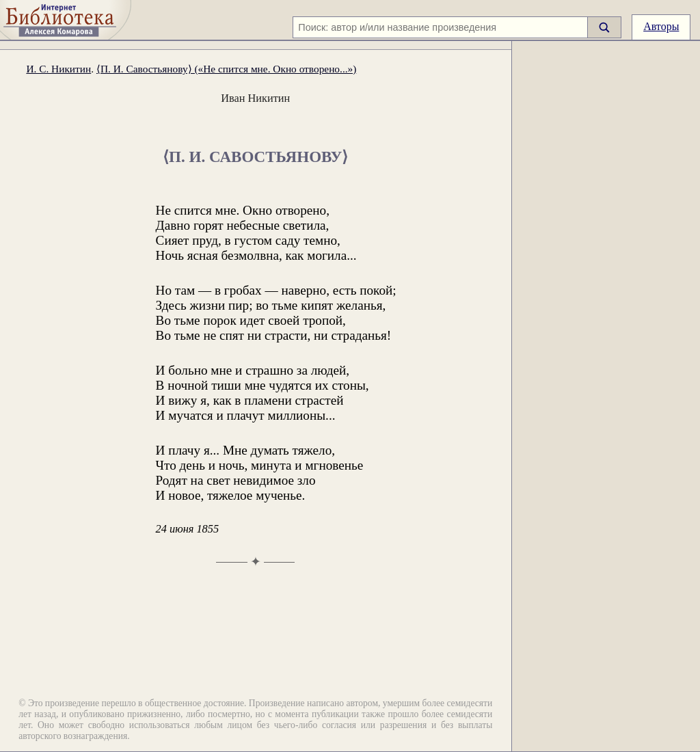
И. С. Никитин (58, 69)
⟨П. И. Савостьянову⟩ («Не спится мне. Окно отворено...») (226, 69)
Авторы (661, 26)
